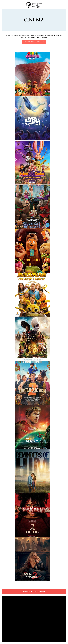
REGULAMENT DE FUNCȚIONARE (34, 591)
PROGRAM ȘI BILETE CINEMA (34, 42)
